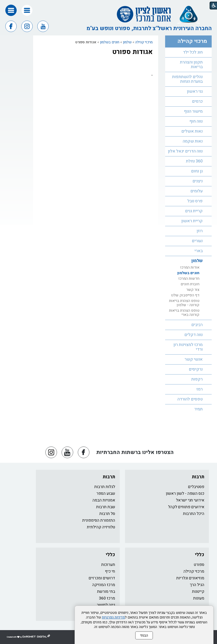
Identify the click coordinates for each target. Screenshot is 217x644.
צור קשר (193, 290)
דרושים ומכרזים (102, 578)
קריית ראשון (192, 221)
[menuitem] (188, 52)
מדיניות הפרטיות (113, 617)
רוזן (200, 231)
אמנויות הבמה (104, 500)
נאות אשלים (192, 131)
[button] (27, 10)
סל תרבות (107, 514)
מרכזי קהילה (144, 42)
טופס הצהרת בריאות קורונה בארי (184, 313)
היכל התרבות (194, 514)
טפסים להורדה (190, 399)
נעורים (197, 241)
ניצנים (198, 181)
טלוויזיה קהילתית (101, 527)
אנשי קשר (194, 359)
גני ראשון (195, 91)
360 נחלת (194, 161)
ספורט (199, 565)
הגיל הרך (197, 585)
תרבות (198, 477)
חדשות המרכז (189, 279)
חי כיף (110, 571)
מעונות (199, 598)
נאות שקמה (193, 141)
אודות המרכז (190, 267)
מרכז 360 (107, 598)
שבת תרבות (106, 507)
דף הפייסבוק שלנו (185, 295)
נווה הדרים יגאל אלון (185, 151)
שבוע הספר (106, 493)
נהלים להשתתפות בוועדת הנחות (187, 79)
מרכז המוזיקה (104, 585)
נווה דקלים (193, 335)
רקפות (197, 379)
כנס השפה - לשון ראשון (185, 493)
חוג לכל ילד (193, 52)
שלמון (127, 42)
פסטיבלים (196, 487)
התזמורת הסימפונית (99, 520)
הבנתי (144, 635)
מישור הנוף (193, 111)
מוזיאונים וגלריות (190, 578)
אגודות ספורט (132, 52)
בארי (199, 251)
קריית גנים (194, 211)
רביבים (197, 325)
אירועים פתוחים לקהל (186, 507)
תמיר (198, 409)
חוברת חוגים (190, 284)
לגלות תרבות (105, 487)
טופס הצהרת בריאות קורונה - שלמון (184, 303)
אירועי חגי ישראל (190, 500)
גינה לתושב (106, 605)
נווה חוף (196, 121)
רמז (200, 389)
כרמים (197, 101)
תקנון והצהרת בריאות (191, 65)
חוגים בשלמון (110, 42)
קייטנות (198, 592)
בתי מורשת (106, 592)
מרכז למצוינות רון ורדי (188, 347)
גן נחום (197, 171)
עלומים (197, 191)
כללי (200, 555)
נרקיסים (196, 369)
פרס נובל (195, 201)
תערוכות (108, 565)
